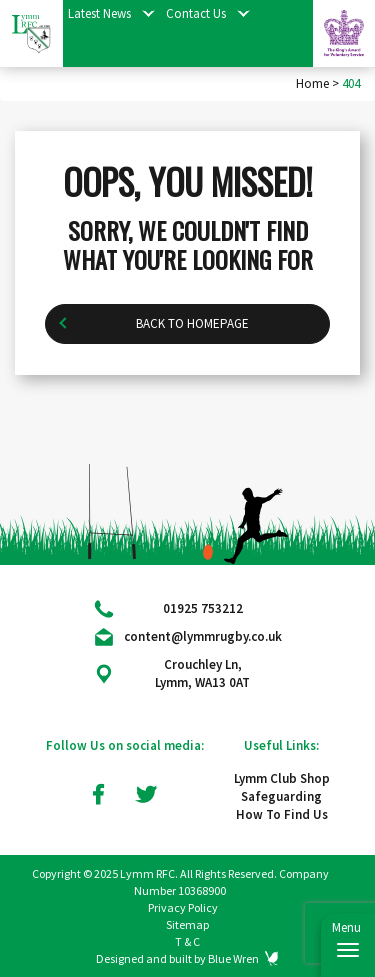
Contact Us (196, 13)
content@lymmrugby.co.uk (203, 636)
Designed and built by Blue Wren (177, 958)
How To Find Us (282, 814)
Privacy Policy (183, 907)
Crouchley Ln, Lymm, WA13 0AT (202, 673)
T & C (187, 941)
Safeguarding (281, 796)
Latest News (99, 13)
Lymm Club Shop (282, 778)
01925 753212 (203, 608)
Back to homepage (192, 411)
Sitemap (187, 924)
